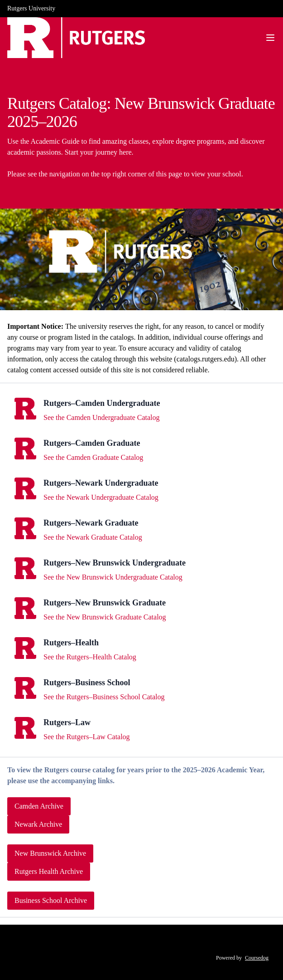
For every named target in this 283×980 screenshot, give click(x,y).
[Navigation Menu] (270, 38)
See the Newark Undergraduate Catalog (101, 497)
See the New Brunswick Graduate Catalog (105, 617)
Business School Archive (51, 900)
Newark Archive (38, 824)
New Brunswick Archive (50, 853)
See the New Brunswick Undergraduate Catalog (113, 577)
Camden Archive (39, 806)
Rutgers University (31, 8)
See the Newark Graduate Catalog (93, 537)
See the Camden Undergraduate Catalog (102, 417)
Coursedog (257, 958)
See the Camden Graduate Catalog (93, 457)
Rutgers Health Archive (49, 871)
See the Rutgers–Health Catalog (90, 657)
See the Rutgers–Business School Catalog (104, 697)
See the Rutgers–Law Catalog (87, 737)
